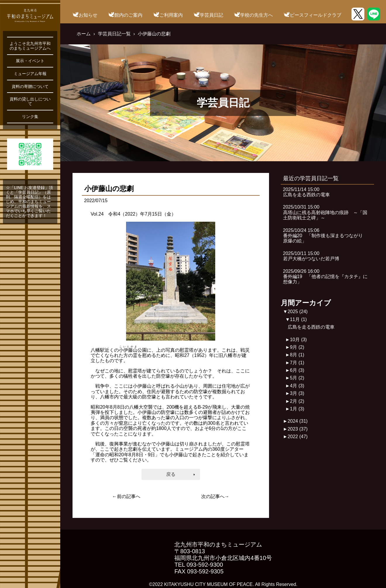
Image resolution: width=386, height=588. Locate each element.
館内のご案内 (128, 15)
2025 (298, 312)
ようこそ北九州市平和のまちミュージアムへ (30, 46)
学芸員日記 (211, 15)
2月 (297, 401)
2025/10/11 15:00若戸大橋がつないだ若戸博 (311, 256)
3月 (297, 393)
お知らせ (88, 15)
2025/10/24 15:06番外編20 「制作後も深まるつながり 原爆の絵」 (325, 236)
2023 (298, 429)
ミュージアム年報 (30, 74)
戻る (171, 474)
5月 (297, 378)
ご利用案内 (171, 15)
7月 (297, 363)
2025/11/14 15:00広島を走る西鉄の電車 (306, 192)
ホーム (84, 34)
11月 (298, 319)
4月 (297, 386)
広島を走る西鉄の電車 (311, 327)
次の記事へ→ (215, 496)
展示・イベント (30, 61)
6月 (297, 370)
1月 (297, 409)
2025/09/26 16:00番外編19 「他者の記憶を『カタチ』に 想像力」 (328, 277)
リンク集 (30, 117)
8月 (297, 355)
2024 (298, 421)
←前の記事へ (126, 496)
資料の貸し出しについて (30, 101)
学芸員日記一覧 (114, 34)
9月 (297, 347)
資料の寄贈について (30, 86)
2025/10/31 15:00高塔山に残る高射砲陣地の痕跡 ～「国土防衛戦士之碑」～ (325, 212)
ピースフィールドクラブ (316, 15)
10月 (298, 340)
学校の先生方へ (256, 15)
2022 (298, 437)
